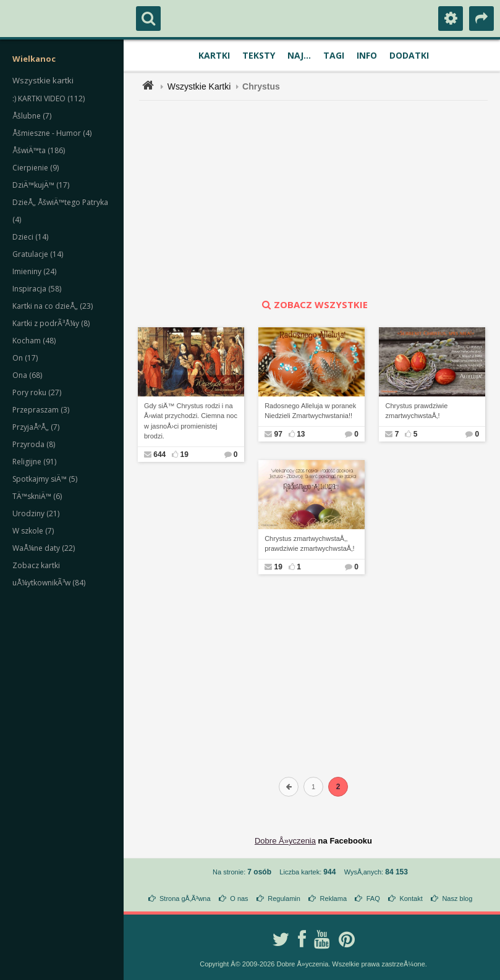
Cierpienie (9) (36, 168)
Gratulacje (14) (38, 254)
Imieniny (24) (34, 271)
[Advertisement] (320, 199)
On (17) (25, 358)
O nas (239, 898)
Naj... (299, 55)
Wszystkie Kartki (199, 86)
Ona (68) (27, 375)
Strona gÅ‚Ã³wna (185, 898)
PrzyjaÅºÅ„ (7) (36, 427)
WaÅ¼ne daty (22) (44, 548)
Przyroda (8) (34, 444)
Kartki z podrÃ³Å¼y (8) (51, 323)
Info (367, 55)
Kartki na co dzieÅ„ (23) (53, 306)
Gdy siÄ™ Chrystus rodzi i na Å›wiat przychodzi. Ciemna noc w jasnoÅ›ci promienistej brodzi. (191, 421)
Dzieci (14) (30, 237)
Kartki (214, 55)
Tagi (334, 55)
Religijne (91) (34, 462)
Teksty (259, 55)
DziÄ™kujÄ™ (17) (41, 185)
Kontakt (411, 898)
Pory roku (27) (37, 392)
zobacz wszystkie (313, 304)
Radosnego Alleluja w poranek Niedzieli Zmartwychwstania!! (310, 411)
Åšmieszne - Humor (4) (52, 133)
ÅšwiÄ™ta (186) (39, 150)
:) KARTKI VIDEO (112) (49, 98)
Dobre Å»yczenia (285, 841)
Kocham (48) (34, 341)
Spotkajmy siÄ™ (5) (45, 479)
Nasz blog (457, 898)
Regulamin (284, 898)
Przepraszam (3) (41, 410)
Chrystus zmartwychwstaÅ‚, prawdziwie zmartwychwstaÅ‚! (309, 544)
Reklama (333, 898)
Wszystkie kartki (43, 80)
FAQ (373, 898)
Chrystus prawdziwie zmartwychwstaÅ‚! (416, 411)
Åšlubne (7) (32, 116)
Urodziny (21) (36, 513)
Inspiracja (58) (37, 289)
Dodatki (409, 55)
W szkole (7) (33, 531)
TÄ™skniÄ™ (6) (37, 496)
